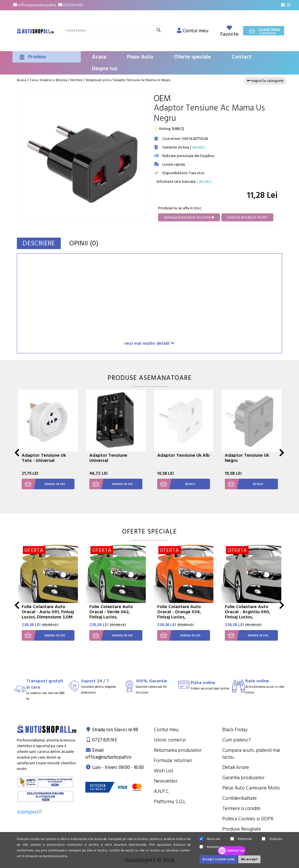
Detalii (176, 484)
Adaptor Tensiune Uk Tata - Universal (44, 458)
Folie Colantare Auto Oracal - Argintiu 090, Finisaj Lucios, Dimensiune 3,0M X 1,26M (251, 614)
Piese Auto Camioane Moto (251, 788)
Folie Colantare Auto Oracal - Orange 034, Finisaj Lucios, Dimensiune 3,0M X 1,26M (184, 614)
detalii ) (198, 147)
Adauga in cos (44, 484)
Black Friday (235, 730)
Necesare (210, 839)
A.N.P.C (161, 791)
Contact (242, 57)
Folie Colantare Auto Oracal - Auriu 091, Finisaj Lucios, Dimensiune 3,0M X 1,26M (48, 614)
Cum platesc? (237, 740)
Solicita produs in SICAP (247, 217)
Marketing (211, 847)
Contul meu (166, 730)
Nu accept (249, 859)
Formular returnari (173, 760)
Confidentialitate (240, 798)
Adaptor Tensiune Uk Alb (183, 455)
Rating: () (169, 129)
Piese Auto (140, 57)
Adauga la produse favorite (189, 217)
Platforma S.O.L (170, 802)
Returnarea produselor (178, 750)
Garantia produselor (243, 778)
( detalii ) (204, 182)
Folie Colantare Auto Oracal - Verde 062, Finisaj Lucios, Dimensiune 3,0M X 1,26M (116, 614)
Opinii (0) (89, 243)
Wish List (163, 771)
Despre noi (105, 69)
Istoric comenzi (170, 740)
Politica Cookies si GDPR (248, 819)
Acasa (99, 57)
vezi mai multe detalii (149, 343)
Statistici (272, 839)
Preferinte (241, 839)
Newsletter (166, 781)
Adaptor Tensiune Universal (108, 458)
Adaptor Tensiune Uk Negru (247, 458)
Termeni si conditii (241, 808)
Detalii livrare (236, 767)
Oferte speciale (192, 57)
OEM (162, 99)
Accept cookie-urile (218, 859)
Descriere (41, 243)
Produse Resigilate (242, 829)
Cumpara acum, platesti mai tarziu (251, 754)
